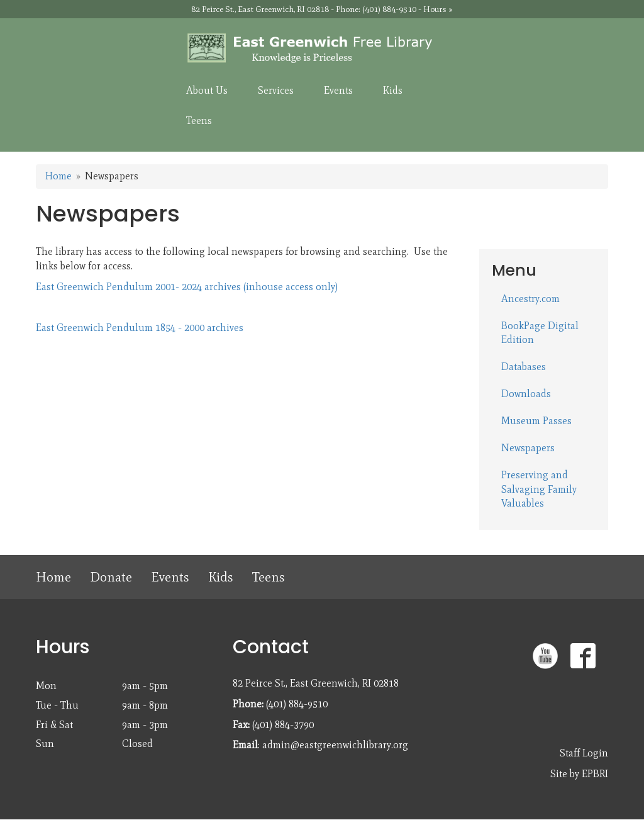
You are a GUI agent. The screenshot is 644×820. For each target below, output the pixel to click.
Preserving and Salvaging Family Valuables (539, 489)
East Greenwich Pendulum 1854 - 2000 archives (140, 328)
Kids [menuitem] (393, 90)
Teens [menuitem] (199, 121)
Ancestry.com (530, 299)
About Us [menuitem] (207, 90)
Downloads (526, 394)
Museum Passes (536, 421)
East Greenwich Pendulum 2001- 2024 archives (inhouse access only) (187, 287)
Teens (269, 577)
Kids (221, 577)
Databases (524, 367)
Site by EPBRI (579, 774)
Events (170, 577)
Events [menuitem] (338, 90)
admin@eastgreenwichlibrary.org (335, 745)
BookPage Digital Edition (540, 333)
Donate (111, 577)
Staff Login (584, 753)
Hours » (438, 9)
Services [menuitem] (276, 90)
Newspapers (528, 448)
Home (58, 176)
